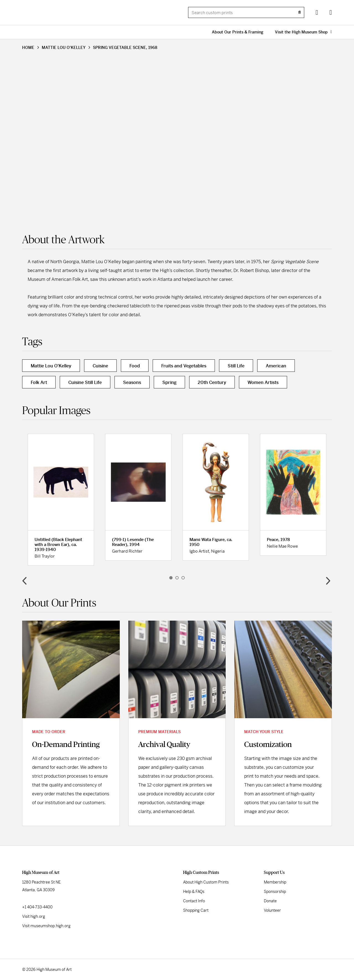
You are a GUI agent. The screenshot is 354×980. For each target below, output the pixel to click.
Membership (275, 882)
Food (135, 366)
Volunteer (272, 910)
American (276, 366)
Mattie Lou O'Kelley (51, 366)
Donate (270, 901)
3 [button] (183, 578)
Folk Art (39, 382)
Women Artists (263, 382)
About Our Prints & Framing (238, 32)
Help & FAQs (194, 892)
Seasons (132, 382)
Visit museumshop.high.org (46, 926)
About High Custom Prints (206, 882)
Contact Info (194, 901)
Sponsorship (275, 892)
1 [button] (171, 578)
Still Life (236, 366)
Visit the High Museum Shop (303, 32)
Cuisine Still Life (85, 382)
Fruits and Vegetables (184, 366)
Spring (169, 382)
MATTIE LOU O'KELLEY (64, 48)
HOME (28, 48)
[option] (61, 500)
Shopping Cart (196, 910)
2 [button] (177, 578)
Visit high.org (34, 916)
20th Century (212, 382)
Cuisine (100, 366)
